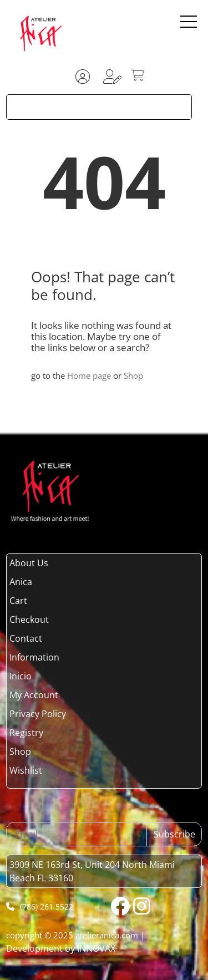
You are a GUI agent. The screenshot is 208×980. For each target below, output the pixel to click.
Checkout (29, 620)
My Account (34, 695)
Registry (26, 733)
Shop (133, 375)
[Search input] (87, 107)
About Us (29, 563)
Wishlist (26, 770)
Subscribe (174, 834)
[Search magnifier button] (179, 107)
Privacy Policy (38, 714)
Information (34, 657)
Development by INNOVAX (61, 948)
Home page (89, 375)
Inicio (21, 676)
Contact (26, 638)
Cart (18, 601)
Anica (21, 582)
